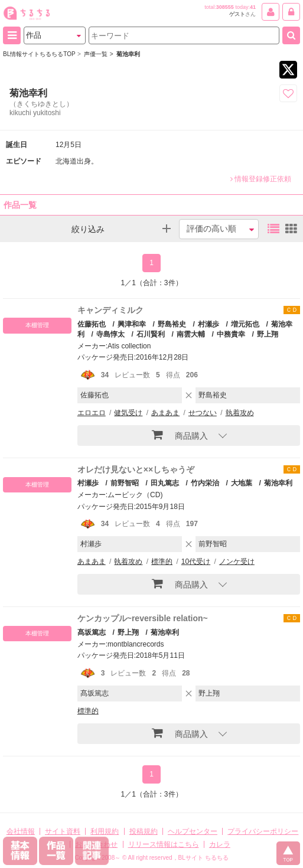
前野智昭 (125, 483)
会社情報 (21, 831)
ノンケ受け (237, 562)
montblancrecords (136, 644)
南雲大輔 (191, 334)
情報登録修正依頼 (261, 179)
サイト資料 (63, 831)
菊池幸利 (278, 483)
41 (253, 7)
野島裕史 (172, 324)
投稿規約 (144, 831)
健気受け (128, 413)
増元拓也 (245, 324)
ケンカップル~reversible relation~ (143, 618)
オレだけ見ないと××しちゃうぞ (136, 469)
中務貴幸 (231, 334)
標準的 (162, 562)
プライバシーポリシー (263, 831)
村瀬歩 (208, 324)
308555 (225, 7)
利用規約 (105, 831)
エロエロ (92, 413)
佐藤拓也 (92, 324)
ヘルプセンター (193, 831)
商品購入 (180, 435)
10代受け (196, 562)
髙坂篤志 (92, 632)
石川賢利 (151, 334)
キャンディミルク (110, 310)
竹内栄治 (205, 483)
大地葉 (242, 483)
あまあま (165, 413)
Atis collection (129, 346)
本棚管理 (37, 325)
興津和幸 (132, 324)
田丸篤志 (165, 483)
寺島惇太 (110, 334)
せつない (203, 413)
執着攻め (240, 413)
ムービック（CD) (135, 495)
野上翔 (268, 334)
